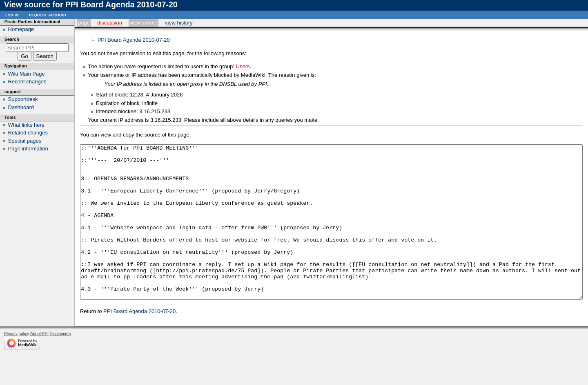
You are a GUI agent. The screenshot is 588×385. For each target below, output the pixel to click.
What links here (27, 125)
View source (144, 23)
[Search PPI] (37, 48)
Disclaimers (60, 364)
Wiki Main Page (27, 74)
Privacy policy (17, 364)
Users (243, 66)
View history (179, 23)
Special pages (25, 141)
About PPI (39, 364)
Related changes (28, 133)
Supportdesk (23, 99)
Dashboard (21, 107)
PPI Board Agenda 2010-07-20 (134, 40)
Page (84, 23)
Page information (28, 149)
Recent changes (27, 82)
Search (12, 39)
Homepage (21, 29)
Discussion (110, 23)
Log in (12, 15)
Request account (48, 15)
